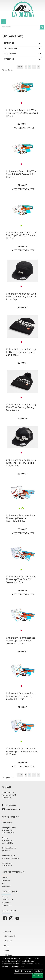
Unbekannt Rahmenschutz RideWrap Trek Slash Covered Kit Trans (22, 752)
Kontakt (5, 878)
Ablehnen (39, 971)
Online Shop (6, 906)
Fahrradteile (8, 941)
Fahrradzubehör (10, 936)
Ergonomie (6, 903)
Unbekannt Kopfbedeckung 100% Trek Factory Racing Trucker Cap (21, 463)
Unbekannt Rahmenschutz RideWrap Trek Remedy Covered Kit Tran (20, 641)
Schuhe (6, 951)
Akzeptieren (38, 975)
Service (4, 897)
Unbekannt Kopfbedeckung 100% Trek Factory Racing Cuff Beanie (21, 352)
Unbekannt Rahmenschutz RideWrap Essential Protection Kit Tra (20, 519)
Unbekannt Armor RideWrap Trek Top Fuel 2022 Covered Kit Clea (22, 236)
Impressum (6, 886)
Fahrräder (7, 932)
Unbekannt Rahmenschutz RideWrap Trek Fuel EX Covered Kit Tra (20, 580)
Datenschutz (6, 881)
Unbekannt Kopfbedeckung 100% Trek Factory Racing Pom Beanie (21, 408)
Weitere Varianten (24, 128)
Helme (6, 946)
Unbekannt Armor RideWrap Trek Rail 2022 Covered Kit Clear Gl (22, 175)
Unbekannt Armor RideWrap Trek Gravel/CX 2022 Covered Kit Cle (22, 113)
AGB (3, 884)
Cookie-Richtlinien (16, 967)
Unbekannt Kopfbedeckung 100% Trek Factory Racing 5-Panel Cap (21, 297)
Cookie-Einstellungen (24, 971)
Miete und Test (7, 900)
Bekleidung (8, 955)
